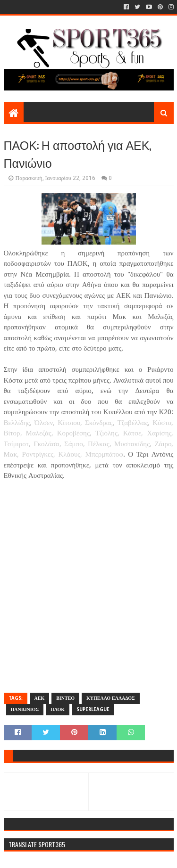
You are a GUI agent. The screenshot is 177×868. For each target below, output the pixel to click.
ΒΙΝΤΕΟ (65, 698)
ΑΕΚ (40, 698)
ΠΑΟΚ (58, 709)
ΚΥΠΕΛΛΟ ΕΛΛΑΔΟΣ (111, 698)
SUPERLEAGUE (93, 709)
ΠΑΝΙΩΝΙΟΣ (25, 709)
